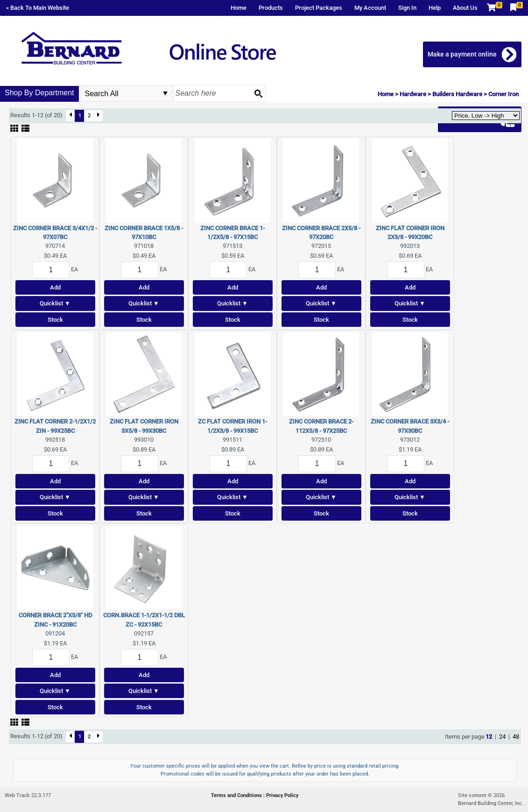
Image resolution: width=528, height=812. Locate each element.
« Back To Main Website (38, 8)
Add (55, 287)
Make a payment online (463, 54)
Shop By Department (39, 93)
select (165, 93)
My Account (370, 8)
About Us (465, 8)
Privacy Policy (282, 795)
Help (435, 8)
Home (239, 8)
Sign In (407, 8)
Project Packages (319, 8)
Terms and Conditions (237, 795)
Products (271, 8)
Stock (55, 320)
